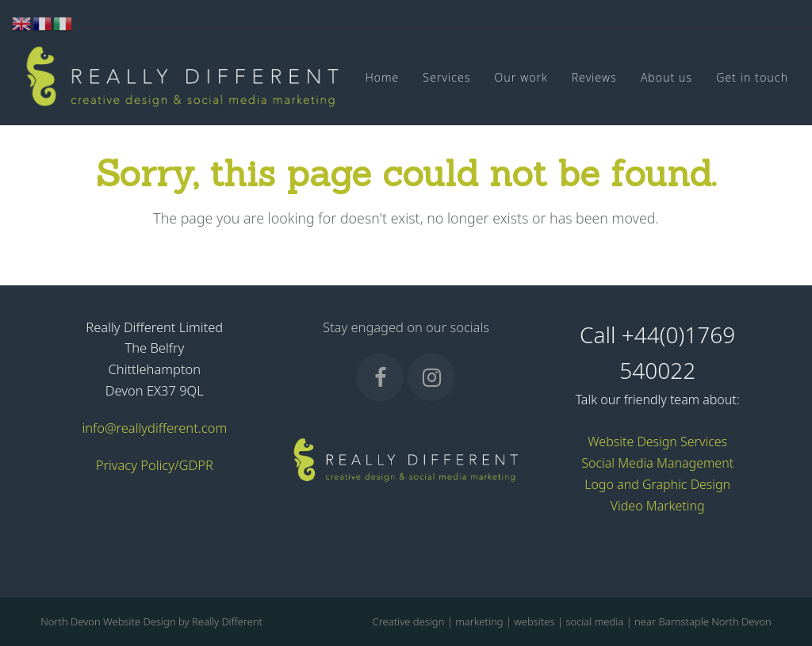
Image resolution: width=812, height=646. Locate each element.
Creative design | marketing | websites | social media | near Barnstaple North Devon (572, 621)
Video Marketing (658, 506)
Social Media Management (657, 463)
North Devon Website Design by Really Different (151, 621)
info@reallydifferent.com (154, 428)
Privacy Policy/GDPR (155, 465)
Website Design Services (657, 441)
